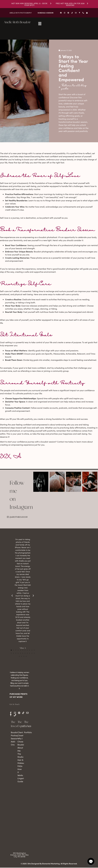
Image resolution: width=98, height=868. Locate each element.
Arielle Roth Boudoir (17, 22)
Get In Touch (14, 705)
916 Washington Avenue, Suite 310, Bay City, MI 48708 (19, 855)
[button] (11, 651)
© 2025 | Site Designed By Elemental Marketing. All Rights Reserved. (49, 864)
